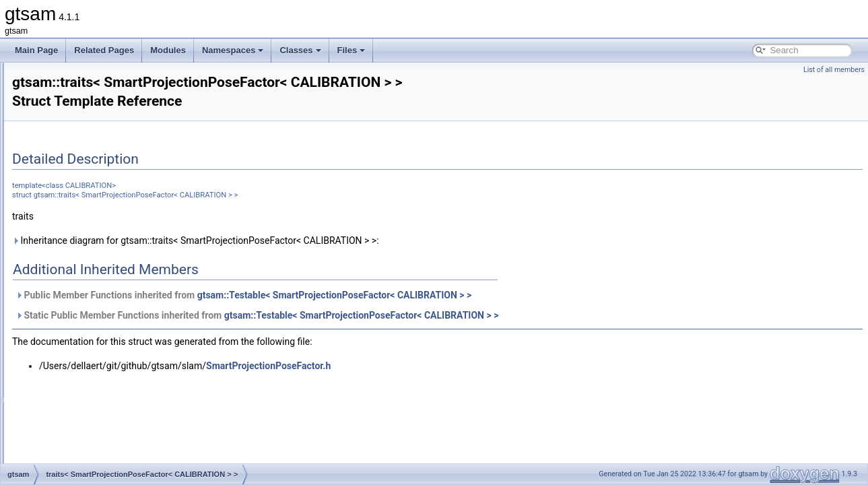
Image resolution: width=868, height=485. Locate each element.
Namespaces (233, 50)
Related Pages (104, 50)
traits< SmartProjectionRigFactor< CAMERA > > (141, 299)
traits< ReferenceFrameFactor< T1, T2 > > (131, 121)
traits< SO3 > (79, 358)
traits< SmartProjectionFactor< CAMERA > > (135, 255)
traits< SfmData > (87, 210)
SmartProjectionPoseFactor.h (437, 366)
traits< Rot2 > (79, 166)
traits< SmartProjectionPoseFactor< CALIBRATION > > (154, 269)
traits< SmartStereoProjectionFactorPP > (128, 329)
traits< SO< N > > (87, 388)
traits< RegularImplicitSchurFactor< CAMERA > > (144, 151)
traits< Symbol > (85, 432)
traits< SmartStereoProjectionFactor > (123, 314)
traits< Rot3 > (79, 181)
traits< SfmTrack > (88, 225)
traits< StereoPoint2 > (94, 418)
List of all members (834, 70)
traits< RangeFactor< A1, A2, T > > (118, 92)
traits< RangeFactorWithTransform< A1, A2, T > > (144, 106)
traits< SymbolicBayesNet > (105, 447)
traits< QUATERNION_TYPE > (110, 77)
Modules (168, 50)
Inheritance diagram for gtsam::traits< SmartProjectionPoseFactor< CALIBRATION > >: (364, 240)
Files (352, 50)
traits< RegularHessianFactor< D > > (121, 136)
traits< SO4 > (79, 373)
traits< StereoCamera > (97, 403)
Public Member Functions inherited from (412, 295)
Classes (300, 50)
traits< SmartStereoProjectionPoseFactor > (132, 344)
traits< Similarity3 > (90, 240)
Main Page (36, 50)
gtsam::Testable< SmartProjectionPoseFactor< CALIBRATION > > (503, 295)
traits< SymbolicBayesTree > (107, 462)
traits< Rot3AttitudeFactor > (105, 195)
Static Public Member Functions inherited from (425, 315)
